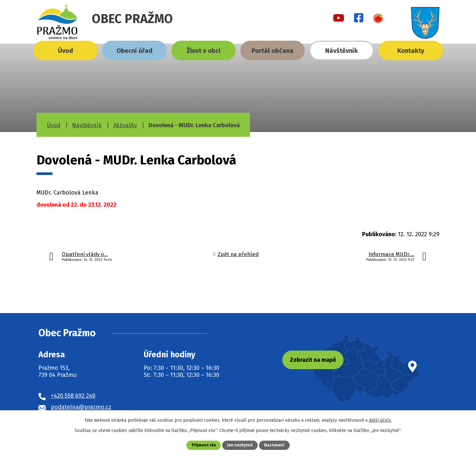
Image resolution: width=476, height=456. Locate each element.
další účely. (380, 420)
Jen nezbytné (241, 445)
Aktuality (125, 125)
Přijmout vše (203, 445)
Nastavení (276, 445)
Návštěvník (342, 51)
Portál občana (273, 51)
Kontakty (411, 51)
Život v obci (203, 51)
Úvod (65, 51)
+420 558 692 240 (73, 396)
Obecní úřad (134, 51)
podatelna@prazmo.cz (81, 407)
